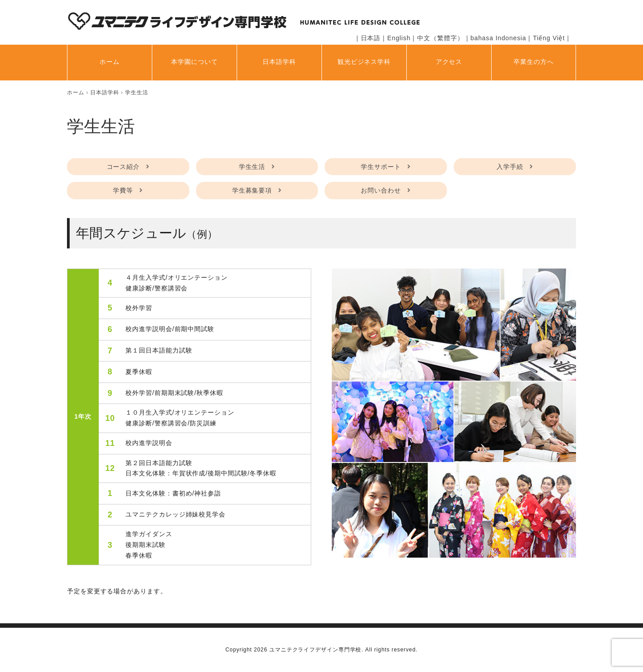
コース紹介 (123, 167)
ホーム (110, 62)
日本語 (371, 38)
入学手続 (510, 167)
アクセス (449, 62)
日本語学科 (279, 62)
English (399, 38)
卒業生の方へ (533, 62)
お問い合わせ (381, 190)
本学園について (194, 62)
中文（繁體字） (440, 38)
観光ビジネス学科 (364, 62)
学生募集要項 (252, 190)
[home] (76, 92)
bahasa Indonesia (499, 38)
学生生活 (252, 167)
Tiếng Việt (549, 38)
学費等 (123, 190)
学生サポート (381, 167)
